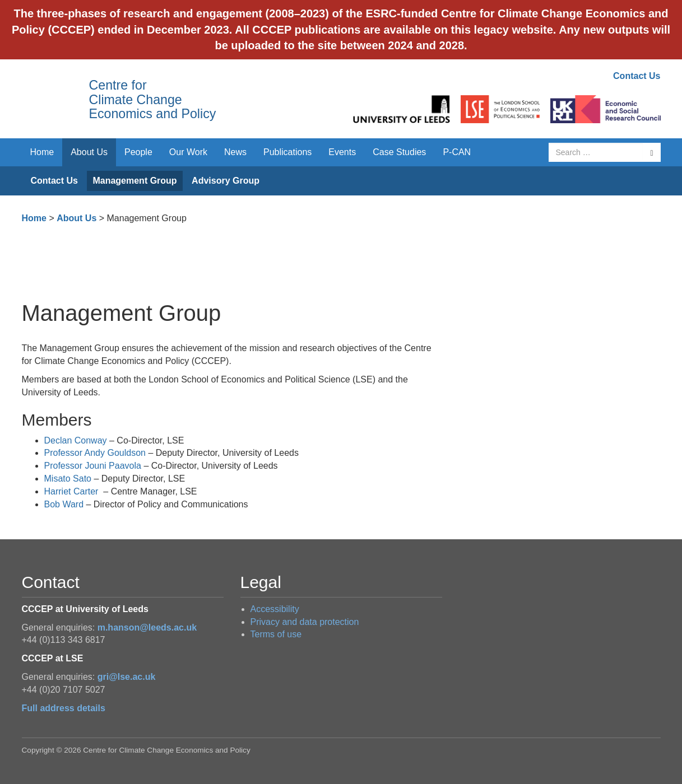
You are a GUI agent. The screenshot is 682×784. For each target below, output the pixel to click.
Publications (287, 152)
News (235, 152)
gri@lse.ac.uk (127, 677)
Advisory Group (226, 181)
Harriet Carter (71, 491)
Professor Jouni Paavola (93, 466)
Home (42, 152)
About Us (89, 152)
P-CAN (457, 152)
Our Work (188, 152)
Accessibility (275, 609)
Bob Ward (65, 504)
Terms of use (276, 634)
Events (342, 152)
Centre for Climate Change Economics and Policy (153, 99)
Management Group (134, 181)
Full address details (64, 708)
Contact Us (637, 76)
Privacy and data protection (305, 622)
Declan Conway (76, 440)
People (138, 152)
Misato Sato (68, 479)
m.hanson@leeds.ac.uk (147, 627)
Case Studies (399, 152)
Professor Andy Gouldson (95, 453)
